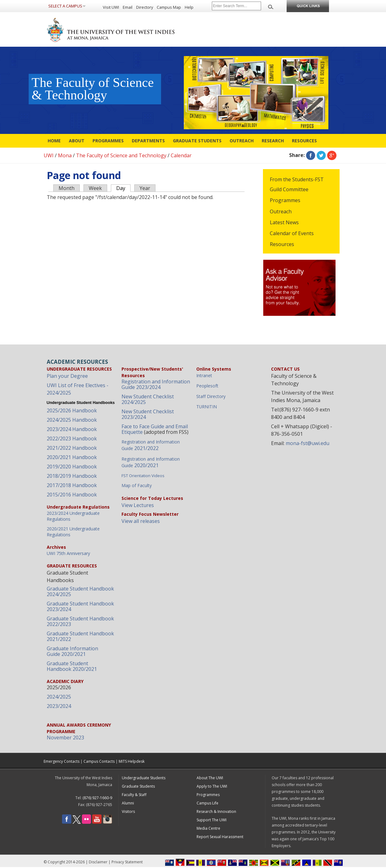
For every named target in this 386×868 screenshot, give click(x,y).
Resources (304, 141)
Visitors (128, 811)
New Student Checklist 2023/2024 (148, 414)
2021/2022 (151, 445)
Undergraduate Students (144, 778)
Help (189, 7)
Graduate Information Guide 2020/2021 (72, 651)
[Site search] (236, 6)
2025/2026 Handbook (72, 410)
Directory (145, 7)
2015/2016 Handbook (72, 495)
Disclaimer (98, 862)
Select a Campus (65, 6)
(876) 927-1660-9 (97, 798)
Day (123, 188)
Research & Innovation (216, 811)
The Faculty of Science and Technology (121, 155)
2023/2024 (59, 706)
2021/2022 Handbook (72, 448)
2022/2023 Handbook (72, 439)
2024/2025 (59, 697)
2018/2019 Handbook (72, 476)
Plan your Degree (67, 376)
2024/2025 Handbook (72, 420)
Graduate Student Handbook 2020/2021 (72, 666)
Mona (65, 155)
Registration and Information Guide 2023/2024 (156, 384)
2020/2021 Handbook (72, 457)
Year (145, 188)
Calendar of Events (292, 233)
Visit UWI (111, 7)
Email (128, 7)
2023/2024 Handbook (72, 429)
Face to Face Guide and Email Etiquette (155, 429)
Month (67, 188)
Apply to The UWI (212, 786)
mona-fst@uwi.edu (307, 443)
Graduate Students (197, 141)
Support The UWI (212, 820)
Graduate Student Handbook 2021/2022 (80, 636)
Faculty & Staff (134, 795)
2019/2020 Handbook (72, 467)
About (77, 141)
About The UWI (210, 778)
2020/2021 (151, 462)
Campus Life (207, 803)
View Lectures (138, 505)
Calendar (181, 155)
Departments (148, 141)
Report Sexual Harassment (220, 837)
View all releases (141, 521)
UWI (49, 155)
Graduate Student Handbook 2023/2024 (80, 606)
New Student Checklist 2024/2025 (148, 399)
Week (95, 188)
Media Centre (208, 828)
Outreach (242, 141)
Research (273, 141)
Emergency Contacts (62, 761)
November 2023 (65, 738)
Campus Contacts (99, 761)
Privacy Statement (127, 862)
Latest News (284, 222)
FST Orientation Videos (143, 476)
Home (54, 141)
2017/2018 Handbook (72, 485)
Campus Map (169, 7)
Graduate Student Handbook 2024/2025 (80, 591)
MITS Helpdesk (132, 761)
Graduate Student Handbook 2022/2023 (80, 621)
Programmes (108, 141)
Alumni (128, 803)
